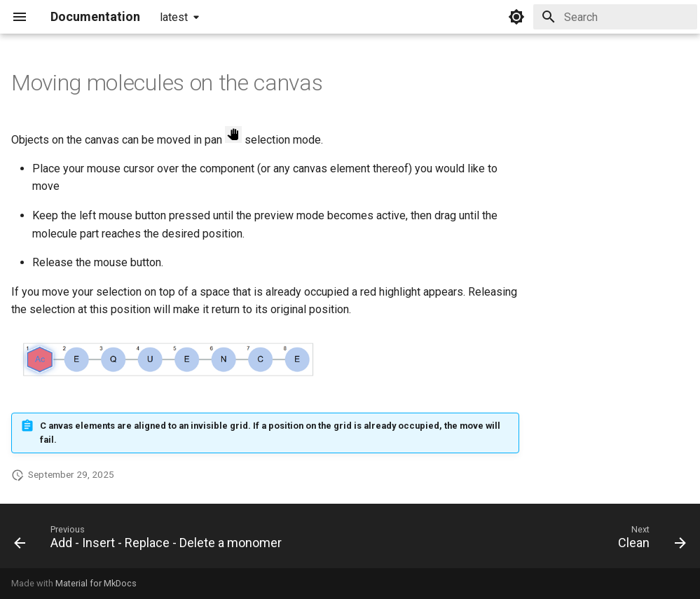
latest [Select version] (174, 17)
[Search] (615, 17)
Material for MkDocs (96, 583)
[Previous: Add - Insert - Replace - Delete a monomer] (151, 540)
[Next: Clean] (649, 540)
